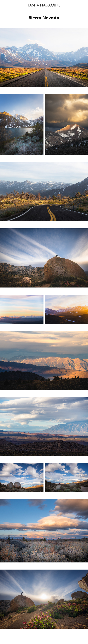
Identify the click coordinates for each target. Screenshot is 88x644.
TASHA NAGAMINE (44, 5)
